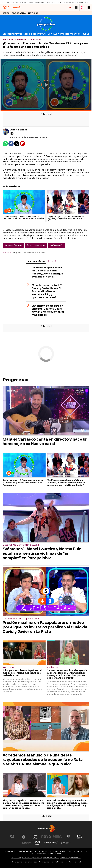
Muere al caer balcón (25, 2)
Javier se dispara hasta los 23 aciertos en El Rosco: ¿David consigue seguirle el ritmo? (47, 272)
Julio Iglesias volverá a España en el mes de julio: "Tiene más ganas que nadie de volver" (22, 673)
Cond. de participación (71, 858)
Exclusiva (9, 668)
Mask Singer (40, 2)
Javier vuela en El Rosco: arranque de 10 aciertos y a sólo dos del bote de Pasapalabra (23, 483)
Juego (86, 34)
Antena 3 (7, 253)
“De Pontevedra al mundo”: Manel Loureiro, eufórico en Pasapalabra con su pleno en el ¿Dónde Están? (66, 483)
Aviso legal (16, 858)
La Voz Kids (10, 2)
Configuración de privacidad (25, 862)
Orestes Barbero (13, 245)
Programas (19, 13)
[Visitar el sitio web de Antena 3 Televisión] (12, 837)
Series (6, 13)
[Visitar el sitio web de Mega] (57, 837)
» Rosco (41, 253)
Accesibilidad (75, 862)
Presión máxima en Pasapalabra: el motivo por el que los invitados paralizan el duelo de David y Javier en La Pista (45, 627)
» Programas (17, 253)
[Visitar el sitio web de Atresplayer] (52, 843)
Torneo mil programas (70, 34)
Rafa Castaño (57, 245)
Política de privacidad (32, 858)
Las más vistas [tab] (36, 261)
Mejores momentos (12, 34)
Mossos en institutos (56, 2)
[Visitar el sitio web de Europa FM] (26, 843)
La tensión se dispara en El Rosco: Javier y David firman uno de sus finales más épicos (48, 310)
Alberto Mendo (19, 130)
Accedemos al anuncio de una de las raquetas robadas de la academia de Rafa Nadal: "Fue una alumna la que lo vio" (43, 760)
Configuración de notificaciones (53, 862)
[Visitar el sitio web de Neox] (35, 837)
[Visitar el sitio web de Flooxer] (66, 843)
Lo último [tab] (54, 261)
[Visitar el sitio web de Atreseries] (69, 837)
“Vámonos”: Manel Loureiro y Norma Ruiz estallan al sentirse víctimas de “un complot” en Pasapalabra (42, 553)
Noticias (33, 13)
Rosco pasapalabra (36, 245)
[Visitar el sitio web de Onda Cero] (80, 837)
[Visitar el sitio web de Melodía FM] (38, 843)
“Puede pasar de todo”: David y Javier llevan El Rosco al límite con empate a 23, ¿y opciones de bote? (47, 291)
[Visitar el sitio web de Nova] (46, 837)
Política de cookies (51, 858)
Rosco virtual (39, 34)
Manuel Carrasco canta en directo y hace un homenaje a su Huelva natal (45, 441)
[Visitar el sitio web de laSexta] (24, 837)
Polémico (52, 668)
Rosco (27, 34)
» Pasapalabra (30, 253)
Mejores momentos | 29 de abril (21, 545)
